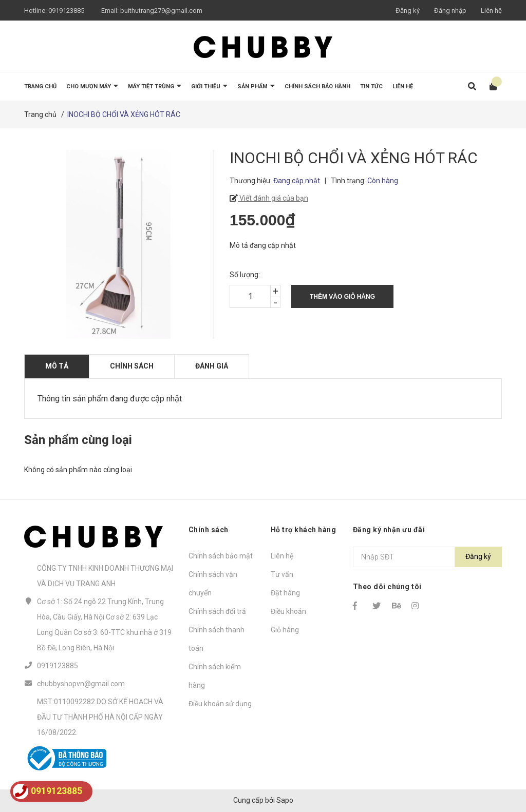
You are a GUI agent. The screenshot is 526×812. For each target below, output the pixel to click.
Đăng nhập (450, 11)
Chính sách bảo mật (221, 556)
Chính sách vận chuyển (213, 584)
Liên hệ (491, 11)
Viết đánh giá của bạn (273, 198)
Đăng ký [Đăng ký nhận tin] (478, 556)
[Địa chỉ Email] (427, 557)
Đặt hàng (285, 593)
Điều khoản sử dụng (220, 704)
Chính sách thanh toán (217, 639)
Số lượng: (245, 275)
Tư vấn (282, 574)
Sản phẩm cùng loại (78, 440)
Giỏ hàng (285, 630)
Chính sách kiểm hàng (215, 676)
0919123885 (66, 11)
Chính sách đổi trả (217, 611)
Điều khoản (288, 611)
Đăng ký (408, 11)
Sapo (285, 800)
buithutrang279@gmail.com (161, 11)
